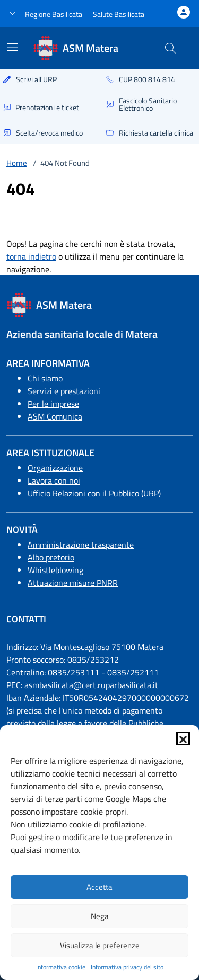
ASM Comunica (55, 416)
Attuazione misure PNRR (73, 583)
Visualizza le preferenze (100, 945)
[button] (183, 738)
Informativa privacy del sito (127, 967)
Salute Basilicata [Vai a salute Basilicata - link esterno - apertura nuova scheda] (119, 14)
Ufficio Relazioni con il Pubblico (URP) (94, 493)
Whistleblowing (55, 570)
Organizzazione (55, 468)
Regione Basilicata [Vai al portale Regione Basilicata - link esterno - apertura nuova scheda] (54, 14)
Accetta (99, 887)
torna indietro (31, 256)
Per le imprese (53, 404)
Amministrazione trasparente (81, 545)
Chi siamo (45, 378)
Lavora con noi (54, 480)
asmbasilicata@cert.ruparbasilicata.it (91, 685)
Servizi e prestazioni (64, 391)
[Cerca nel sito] (170, 48)
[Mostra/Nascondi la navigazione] (13, 47)
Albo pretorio (51, 557)
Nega (100, 916)
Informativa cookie (61, 967)
